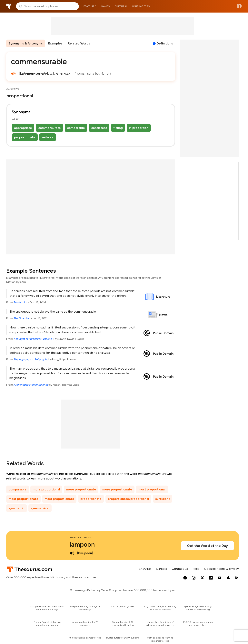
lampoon (82, 545)
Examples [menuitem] (55, 43)
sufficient (163, 499)
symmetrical (40, 508)
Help (196, 569)
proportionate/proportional (128, 499)
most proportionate (23, 499)
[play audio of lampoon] (72, 553)
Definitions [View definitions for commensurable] (165, 43)
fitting (118, 128)
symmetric (17, 508)
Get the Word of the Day (207, 546)
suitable (48, 137)
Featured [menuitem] (90, 6)
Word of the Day (81, 537)
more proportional (46, 489)
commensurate (50, 128)
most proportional (152, 489)
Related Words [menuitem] (79, 43)
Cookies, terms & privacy (221, 569)
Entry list (145, 569)
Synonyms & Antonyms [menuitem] (26, 43)
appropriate (23, 128)
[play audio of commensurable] (13, 74)
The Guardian (22, 318)
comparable (76, 128)
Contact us (180, 569)
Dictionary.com (239, 6)
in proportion (139, 128)
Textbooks (20, 303)
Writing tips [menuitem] (141, 6)
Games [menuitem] (105, 6)
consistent (99, 128)
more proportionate (81, 489)
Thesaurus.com (9, 6)
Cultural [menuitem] (121, 6)
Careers (162, 569)
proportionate (25, 137)
